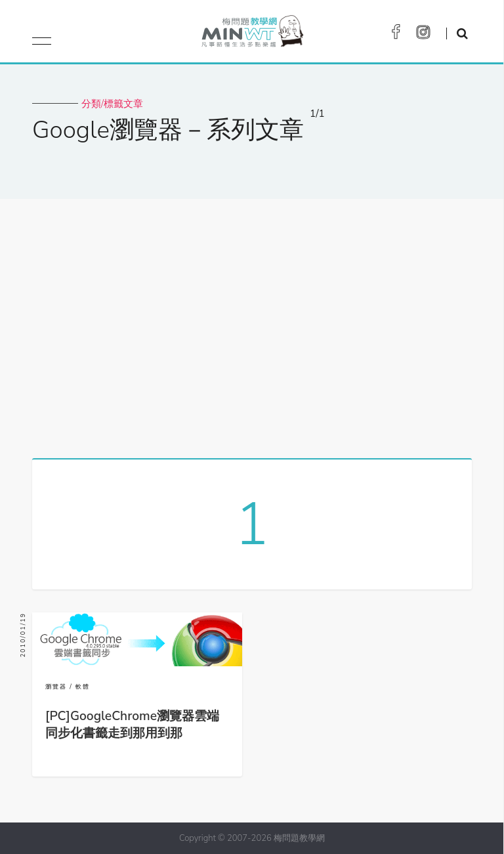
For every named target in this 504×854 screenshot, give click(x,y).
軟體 (83, 687)
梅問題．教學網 (252, 34)
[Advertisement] (252, 324)
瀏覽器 (56, 687)
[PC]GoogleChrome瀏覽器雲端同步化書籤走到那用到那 (132, 725)
